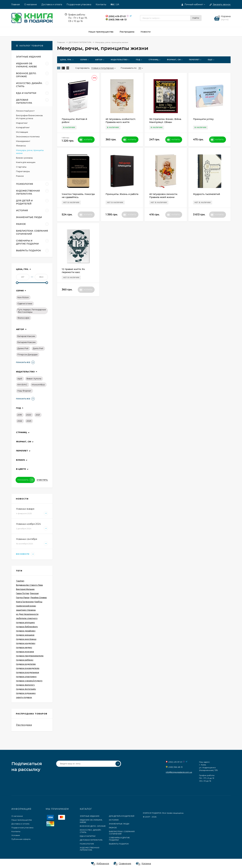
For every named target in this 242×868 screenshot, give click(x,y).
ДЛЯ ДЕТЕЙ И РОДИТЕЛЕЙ (122, 816)
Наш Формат (24, 391)
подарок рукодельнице (28, 672)
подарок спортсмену (26, 677)
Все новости (25, 554)
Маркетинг (22, 123)
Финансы (21, 146)
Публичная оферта (21, 839)
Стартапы (21, 167)
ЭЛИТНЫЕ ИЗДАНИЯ (90, 816)
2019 (20, 415)
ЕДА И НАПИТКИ (88, 836)
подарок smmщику (25, 622)
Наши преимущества (22, 820)
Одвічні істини (25, 304)
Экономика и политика (28, 137)
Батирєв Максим (26, 336)
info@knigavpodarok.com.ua (179, 772)
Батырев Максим (26, 342)
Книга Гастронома (25, 602)
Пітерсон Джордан (27, 355)
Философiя (23, 318)
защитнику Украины (26, 610)
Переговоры (23, 171)
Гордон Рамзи (23, 598)
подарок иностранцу (26, 639)
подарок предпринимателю (30, 656)
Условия (16, 835)
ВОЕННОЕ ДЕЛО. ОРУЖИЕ (93, 826)
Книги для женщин (26, 162)
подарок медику (24, 647)
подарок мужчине (25, 652)
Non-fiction (23, 297)
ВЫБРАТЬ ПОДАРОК (119, 844)
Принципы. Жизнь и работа (122, 194)
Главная (16, 4)
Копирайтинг (23, 127)
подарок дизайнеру (26, 631)
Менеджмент (23, 141)
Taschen (20, 581)
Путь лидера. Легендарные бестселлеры (32, 311)
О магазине (31, 4)
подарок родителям (26, 664)
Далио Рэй (23, 348)
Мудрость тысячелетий (207, 194)
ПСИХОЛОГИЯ (87, 844)
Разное (20, 176)
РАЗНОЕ (113, 828)
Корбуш (38, 602)
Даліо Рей (38, 348)
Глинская (34, 593)
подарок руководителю (28, 668)
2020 (29, 415)
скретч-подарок (24, 697)
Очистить (42, 480)
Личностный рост (25, 111)
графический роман (26, 606)
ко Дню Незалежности (27, 614)
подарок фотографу (26, 689)
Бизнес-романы (24, 158)
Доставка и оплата (52, 4)
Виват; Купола (34, 379)
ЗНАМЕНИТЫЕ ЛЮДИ (119, 824)
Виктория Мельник (25, 589)
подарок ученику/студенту (29, 681)
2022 (20, 421)
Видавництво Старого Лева (29, 585)
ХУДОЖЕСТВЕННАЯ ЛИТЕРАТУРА (90, 849)
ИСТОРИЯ (114, 820)
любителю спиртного (27, 618)
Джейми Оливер (39, 598)
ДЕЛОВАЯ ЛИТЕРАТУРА (91, 840)
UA (118, 4)
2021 (38, 415)
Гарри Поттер (23, 593)
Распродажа (24, 725)
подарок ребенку (25, 660)
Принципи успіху (203, 119)
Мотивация (22, 132)
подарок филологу (25, 685)
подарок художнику (26, 693)
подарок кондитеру (26, 643)
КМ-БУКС (22, 385)
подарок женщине (25, 635)
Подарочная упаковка (79, 4)
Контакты (101, 4)
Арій (20, 379)
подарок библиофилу (27, 627)
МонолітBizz (38, 385)
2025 (29, 421)
